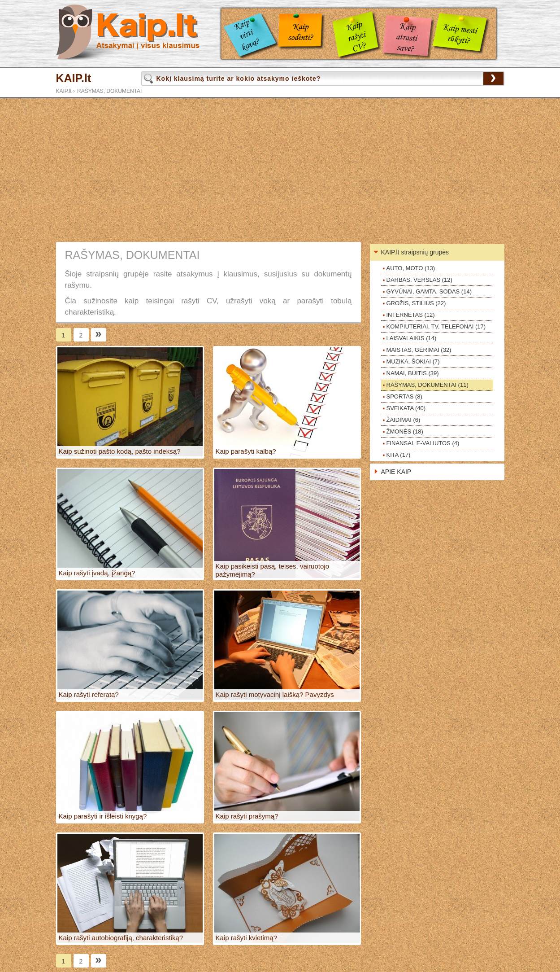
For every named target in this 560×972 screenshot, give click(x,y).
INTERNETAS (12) (411, 315)
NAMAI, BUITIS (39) (413, 373)
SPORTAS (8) (404, 396)
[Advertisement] (280, 170)
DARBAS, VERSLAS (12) (419, 280)
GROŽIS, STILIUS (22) (416, 303)
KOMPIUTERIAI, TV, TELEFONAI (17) (436, 326)
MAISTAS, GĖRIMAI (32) (419, 350)
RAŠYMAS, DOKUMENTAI (109, 91)
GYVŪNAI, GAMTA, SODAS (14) (429, 291)
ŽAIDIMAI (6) (404, 420)
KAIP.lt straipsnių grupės (415, 252)
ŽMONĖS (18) (405, 431)
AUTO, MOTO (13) (411, 268)
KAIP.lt (74, 78)
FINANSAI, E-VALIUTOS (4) (423, 443)
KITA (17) (399, 455)
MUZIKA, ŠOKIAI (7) (413, 361)
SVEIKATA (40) (406, 408)
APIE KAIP (396, 472)
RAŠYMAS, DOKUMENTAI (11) (428, 385)
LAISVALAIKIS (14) (412, 338)
